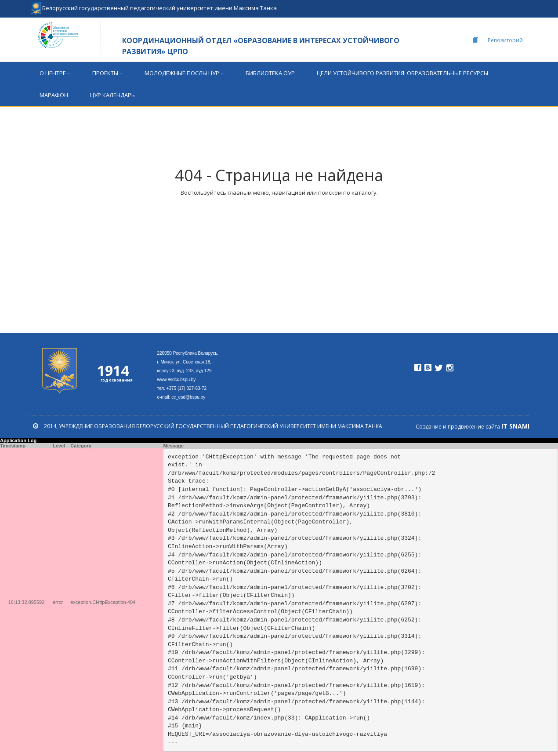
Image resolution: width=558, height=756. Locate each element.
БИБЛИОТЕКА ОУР (270, 73)
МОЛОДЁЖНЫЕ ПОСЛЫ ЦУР (184, 73)
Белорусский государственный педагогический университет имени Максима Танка (154, 4)
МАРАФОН (54, 95)
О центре (55, 73)
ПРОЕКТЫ (107, 73)
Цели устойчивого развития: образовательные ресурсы (402, 73)
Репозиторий (498, 40)
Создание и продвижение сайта (473, 427)
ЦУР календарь (112, 95)
